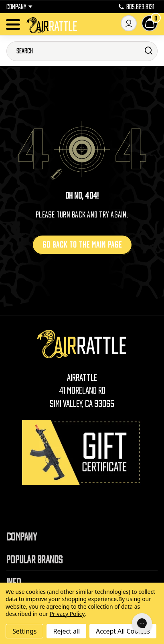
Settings (24, 631)
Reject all (66, 631)
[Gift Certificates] (82, 452)
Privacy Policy (67, 614)
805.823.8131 (137, 7)
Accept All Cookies (123, 631)
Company (19, 7)
